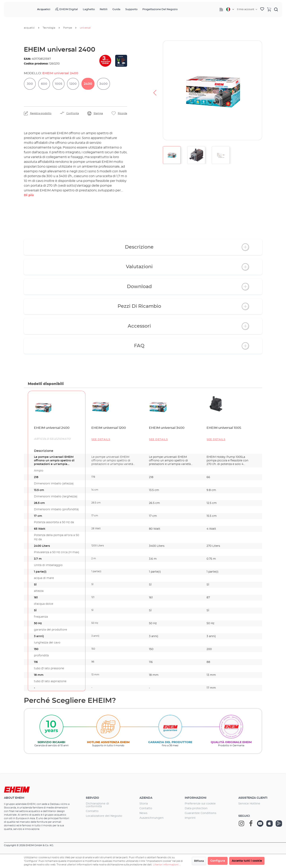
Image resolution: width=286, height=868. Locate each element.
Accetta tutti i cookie (247, 861)
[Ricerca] (276, 9)
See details (101, 439)
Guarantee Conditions (200, 813)
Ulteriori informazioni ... (167, 865)
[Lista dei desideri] (262, 10)
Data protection (196, 808)
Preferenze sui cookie (200, 804)
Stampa (98, 113)
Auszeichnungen (152, 818)
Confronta (73, 113)
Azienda (146, 798)
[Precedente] (155, 90)
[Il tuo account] (247, 9)
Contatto (92, 811)
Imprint (190, 818)
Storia (144, 804)
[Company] (221, 10)
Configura (218, 861)
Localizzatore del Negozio (104, 816)
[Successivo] (270, 90)
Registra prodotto (41, 113)
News (143, 813)
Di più (29, 195)
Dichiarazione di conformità (97, 805)
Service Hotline (249, 804)
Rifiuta (199, 861)
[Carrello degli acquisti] (269, 9)
